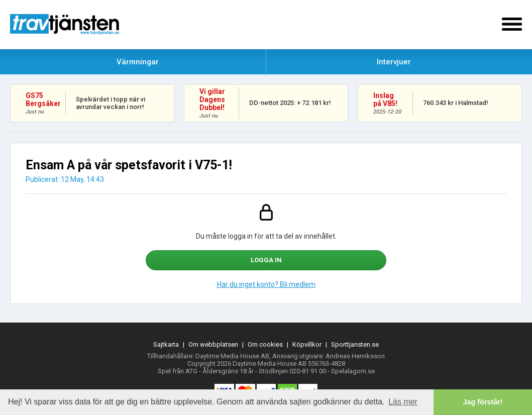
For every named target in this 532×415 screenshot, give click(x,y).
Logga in (266, 260)
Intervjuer (394, 62)
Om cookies (265, 344)
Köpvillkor (307, 344)
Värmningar (138, 62)
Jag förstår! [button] (483, 402)
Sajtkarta (166, 344)
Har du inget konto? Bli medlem (266, 284)
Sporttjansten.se (355, 344)
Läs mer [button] (403, 402)
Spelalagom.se (353, 371)
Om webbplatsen (213, 344)
